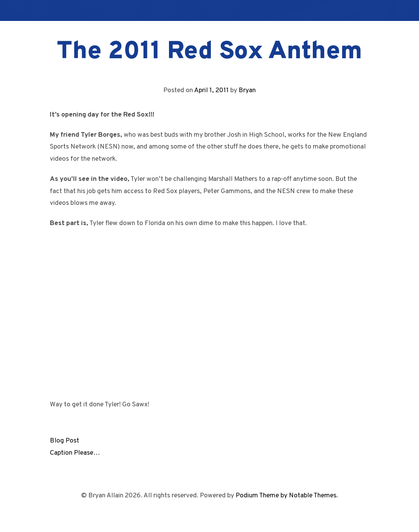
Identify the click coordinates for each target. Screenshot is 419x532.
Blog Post (65, 441)
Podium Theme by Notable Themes (286, 496)
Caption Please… (75, 453)
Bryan (247, 90)
